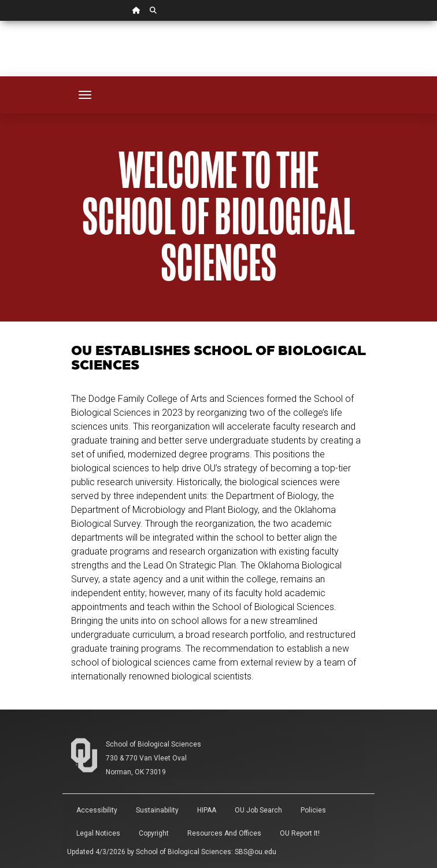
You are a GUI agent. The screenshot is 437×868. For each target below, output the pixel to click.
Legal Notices (98, 833)
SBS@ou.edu (255, 852)
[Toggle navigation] (85, 95)
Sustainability (157, 810)
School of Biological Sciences (153, 744)
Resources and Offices (224, 833)
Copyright (154, 833)
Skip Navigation (0, 21)
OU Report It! (300, 833)
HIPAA (207, 810)
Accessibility (97, 810)
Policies (313, 810)
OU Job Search (258, 810)
